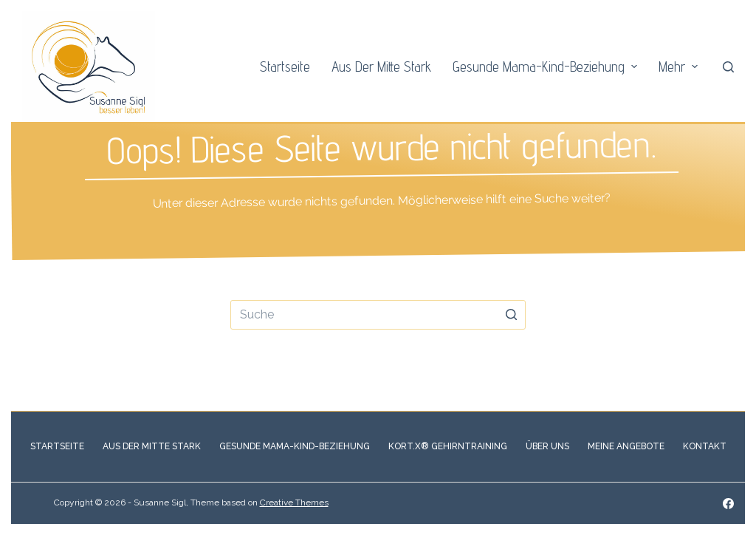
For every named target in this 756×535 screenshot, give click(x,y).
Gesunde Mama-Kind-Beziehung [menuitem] (547, 67)
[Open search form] (728, 67)
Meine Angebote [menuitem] (626, 446)
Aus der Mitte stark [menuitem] (381, 67)
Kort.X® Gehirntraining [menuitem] (448, 446)
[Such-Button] (511, 315)
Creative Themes (294, 502)
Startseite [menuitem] (285, 67)
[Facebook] (728, 504)
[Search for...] (378, 315)
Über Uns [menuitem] (547, 446)
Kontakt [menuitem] (705, 446)
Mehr (680, 67)
